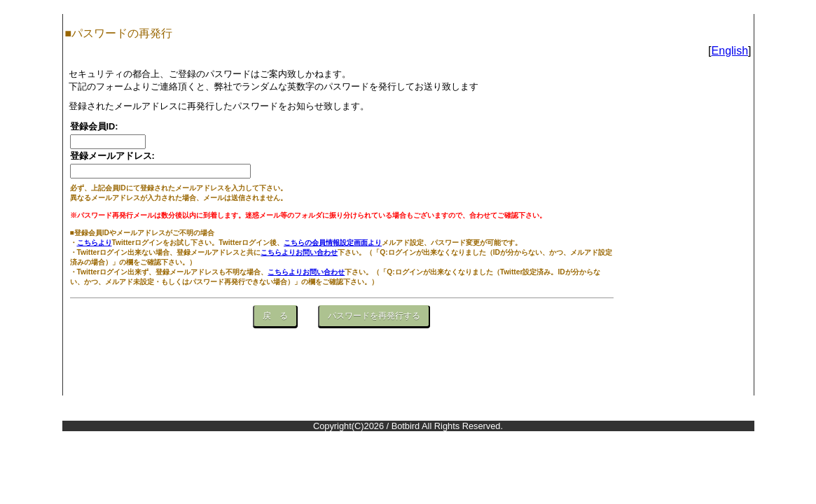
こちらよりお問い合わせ (299, 252)
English (730, 51)
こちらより (95, 243)
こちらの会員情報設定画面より (333, 243)
